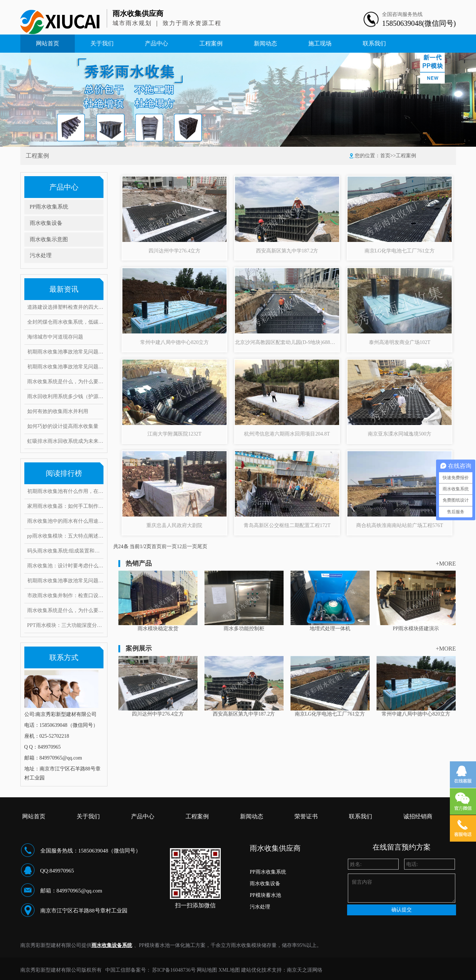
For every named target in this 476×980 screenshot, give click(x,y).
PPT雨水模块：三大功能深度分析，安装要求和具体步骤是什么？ (65, 625)
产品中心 (156, 43)
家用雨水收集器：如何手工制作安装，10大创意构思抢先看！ (65, 506)
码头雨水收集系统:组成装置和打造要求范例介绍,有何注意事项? (65, 551)
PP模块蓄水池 (265, 895)
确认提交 (402, 910)
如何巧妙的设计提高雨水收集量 (63, 426)
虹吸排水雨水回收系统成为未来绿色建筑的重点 (65, 441)
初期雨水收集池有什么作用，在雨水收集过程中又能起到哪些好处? (65, 491)
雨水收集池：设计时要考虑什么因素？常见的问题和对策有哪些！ (65, 566)
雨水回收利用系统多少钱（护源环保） (65, 396)
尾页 (202, 546)
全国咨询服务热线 (402, 14)
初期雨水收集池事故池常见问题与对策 (65, 352)
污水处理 (41, 255)
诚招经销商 (418, 816)
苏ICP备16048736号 (174, 970)
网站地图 (207, 970)
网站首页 (48, 43)
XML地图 (229, 970)
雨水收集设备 (46, 223)
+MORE (446, 564)
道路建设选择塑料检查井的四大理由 (65, 307)
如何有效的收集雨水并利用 (58, 411)
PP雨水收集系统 (49, 207)
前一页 (169, 546)
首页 (385, 156)
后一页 (190, 546)
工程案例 (211, 43)
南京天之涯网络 (305, 970)
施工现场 (320, 43)
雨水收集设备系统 (112, 945)
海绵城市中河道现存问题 (55, 337)
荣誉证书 (306, 816)
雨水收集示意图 (49, 239)
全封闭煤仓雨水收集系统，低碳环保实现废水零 (65, 322)
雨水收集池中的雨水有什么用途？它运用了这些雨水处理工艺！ (65, 521)
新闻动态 (265, 43)
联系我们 (374, 43)
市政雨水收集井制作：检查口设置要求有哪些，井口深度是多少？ (65, 596)
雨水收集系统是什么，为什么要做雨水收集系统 (65, 382)
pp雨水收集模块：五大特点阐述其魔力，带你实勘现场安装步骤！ (65, 536)
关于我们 (102, 43)
